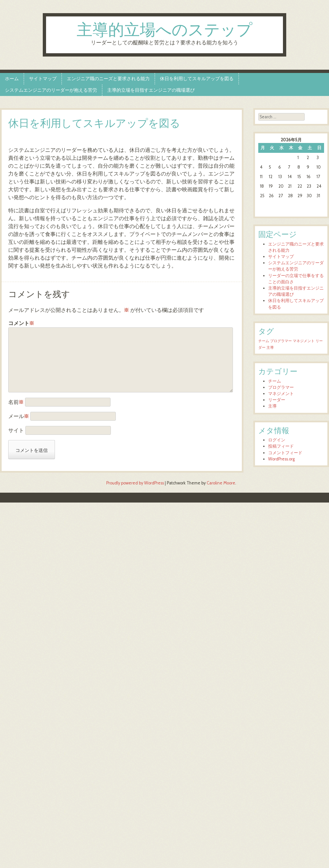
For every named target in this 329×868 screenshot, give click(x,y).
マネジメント (281, 394)
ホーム (12, 79)
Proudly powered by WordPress (135, 483)
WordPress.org (281, 459)
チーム (275, 381)
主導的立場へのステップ (164, 31)
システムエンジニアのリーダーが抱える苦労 (51, 90)
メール (19, 416)
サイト (16, 430)
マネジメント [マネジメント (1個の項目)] (304, 341)
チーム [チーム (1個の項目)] (264, 341)
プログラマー (281, 387)
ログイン (277, 440)
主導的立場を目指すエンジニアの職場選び (151, 90)
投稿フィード (281, 446)
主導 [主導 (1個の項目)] (270, 348)
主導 (272, 406)
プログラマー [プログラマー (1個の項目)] (281, 341)
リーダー (277, 400)
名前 (16, 402)
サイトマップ (43, 79)
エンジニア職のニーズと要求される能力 (108, 79)
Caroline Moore (221, 483)
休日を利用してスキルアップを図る (197, 79)
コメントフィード (285, 453)
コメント (21, 323)
